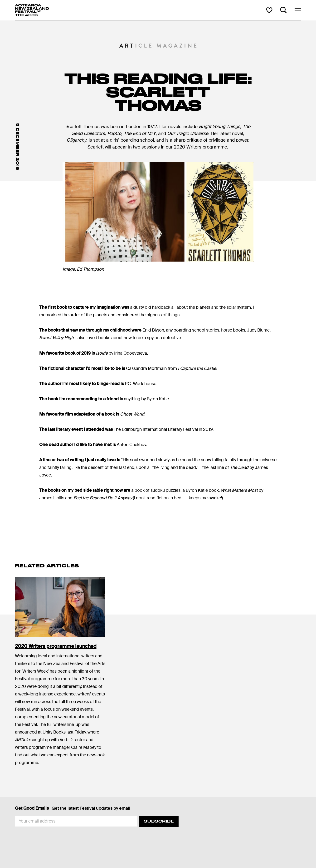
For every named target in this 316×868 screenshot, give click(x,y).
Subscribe (159, 821)
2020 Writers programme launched (56, 646)
